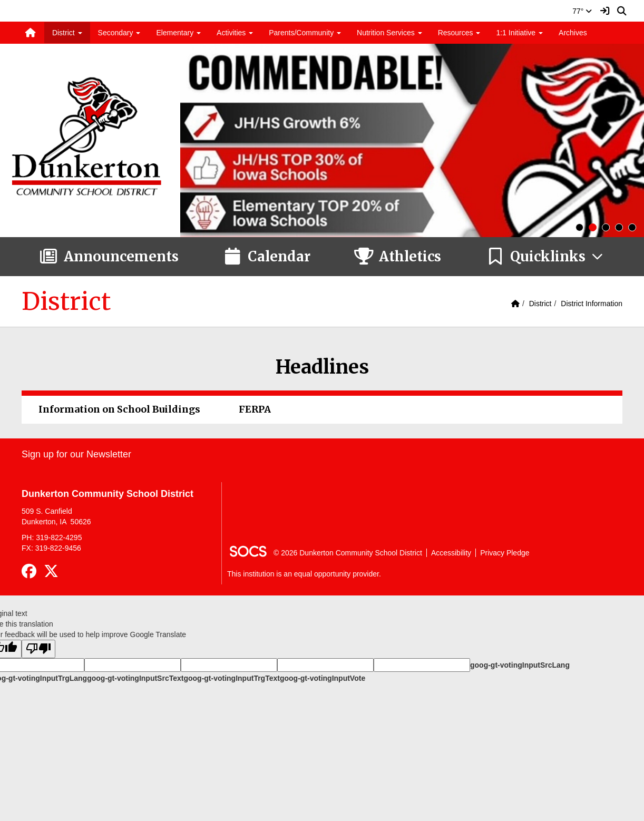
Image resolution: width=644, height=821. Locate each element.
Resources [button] (459, 33)
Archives (573, 33)
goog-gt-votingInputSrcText (135, 678)
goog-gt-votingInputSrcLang (520, 665)
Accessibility (451, 553)
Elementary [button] (178, 33)
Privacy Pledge (505, 553)
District (540, 304)
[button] (545, 257)
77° (582, 11)
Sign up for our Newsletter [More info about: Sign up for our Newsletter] (76, 454)
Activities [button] (235, 33)
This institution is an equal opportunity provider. (304, 574)
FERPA (255, 409)
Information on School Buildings (119, 409)
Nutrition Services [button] (389, 33)
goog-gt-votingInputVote (323, 678)
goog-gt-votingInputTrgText (231, 678)
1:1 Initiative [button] (519, 33)
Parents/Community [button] (305, 33)
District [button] (67, 33)
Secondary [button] (119, 33)
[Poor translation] (38, 649)
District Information (592, 304)
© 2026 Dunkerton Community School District (348, 553)
